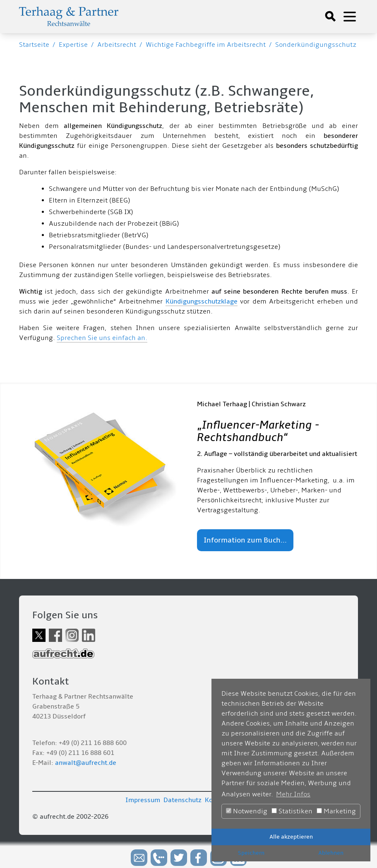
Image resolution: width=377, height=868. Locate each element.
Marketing (336, 811)
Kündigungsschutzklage (202, 301)
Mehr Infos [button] (293, 794)
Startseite (34, 45)
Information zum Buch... (245, 540)
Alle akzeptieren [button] (291, 837)
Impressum (143, 800)
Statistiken (292, 811)
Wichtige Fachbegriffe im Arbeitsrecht (206, 45)
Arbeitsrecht (117, 45)
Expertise (73, 45)
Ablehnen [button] (331, 853)
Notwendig (247, 811)
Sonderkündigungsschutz (316, 45)
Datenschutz (182, 800)
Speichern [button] (251, 853)
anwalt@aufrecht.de (86, 763)
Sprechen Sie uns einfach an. (102, 338)
